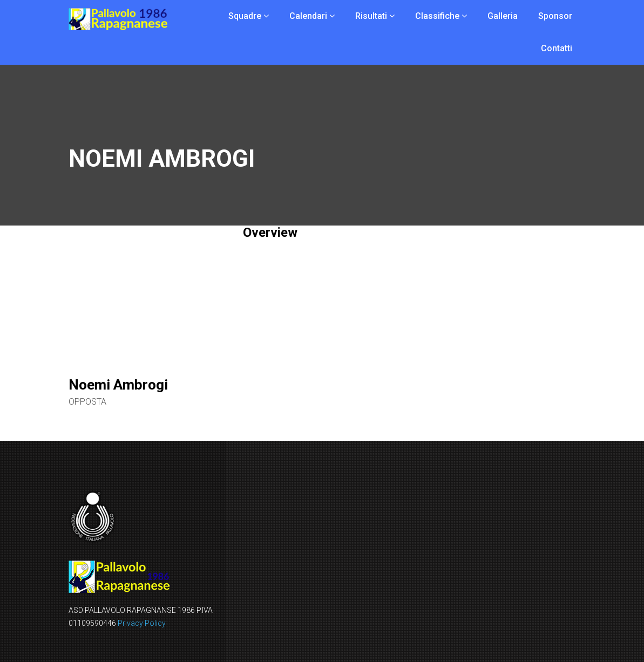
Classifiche (437, 16)
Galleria (503, 16)
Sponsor (555, 16)
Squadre (245, 16)
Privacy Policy (142, 623)
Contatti (557, 48)
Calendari (308, 16)
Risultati (371, 16)
